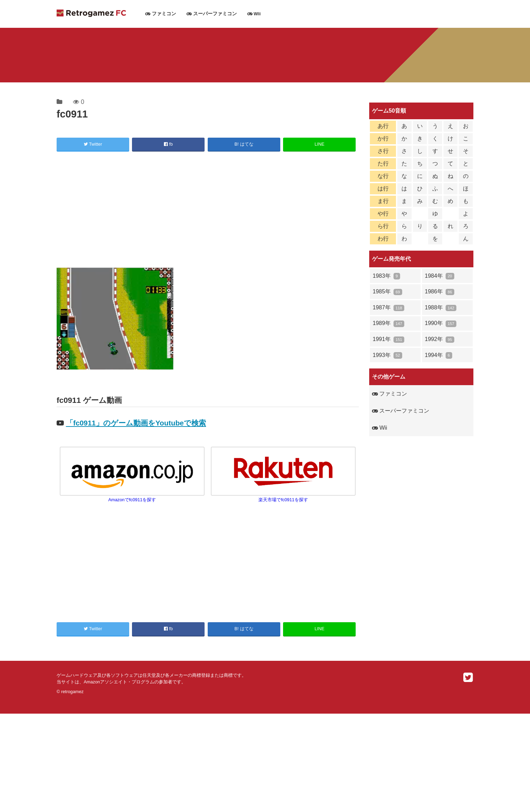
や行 (383, 214)
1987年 (388, 308)
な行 (383, 176)
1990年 (441, 323)
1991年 (388, 339)
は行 (383, 189)
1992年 (440, 339)
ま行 (383, 201)
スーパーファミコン (212, 14)
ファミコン (161, 14)
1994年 (438, 355)
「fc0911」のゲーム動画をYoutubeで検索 (136, 423)
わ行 (383, 239)
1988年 (441, 308)
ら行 (383, 226)
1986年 (440, 292)
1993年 (387, 355)
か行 (383, 139)
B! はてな (244, 144)
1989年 (388, 323)
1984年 (440, 276)
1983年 (386, 276)
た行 (383, 164)
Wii (254, 14)
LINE (320, 144)
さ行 (383, 151)
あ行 (383, 126)
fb (168, 144)
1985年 (387, 292)
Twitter (93, 144)
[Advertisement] (208, 211)
